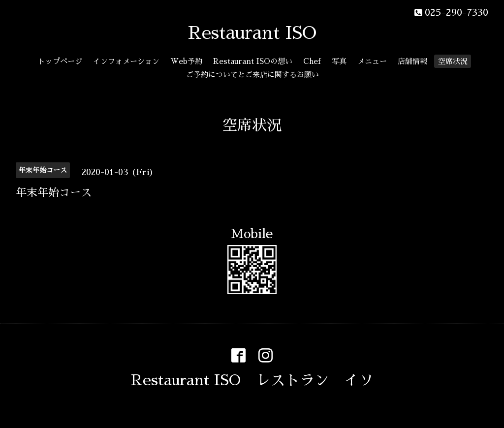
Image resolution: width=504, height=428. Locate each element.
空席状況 (453, 61)
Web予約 (186, 61)
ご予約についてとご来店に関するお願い (252, 75)
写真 (339, 61)
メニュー (372, 61)
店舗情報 (412, 61)
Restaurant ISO (252, 33)
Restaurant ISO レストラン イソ (252, 380)
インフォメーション (126, 61)
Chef (312, 61)
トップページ (60, 61)
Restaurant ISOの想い (253, 61)
